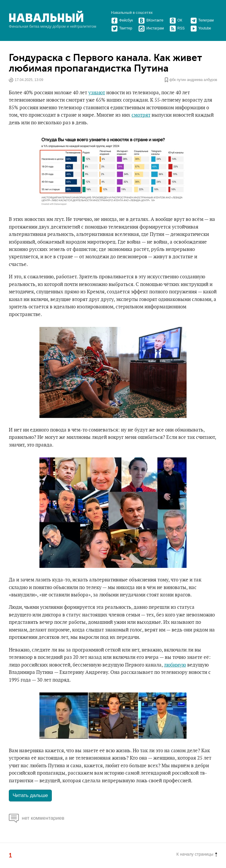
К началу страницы (197, 854)
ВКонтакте (151, 20)
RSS (177, 28)
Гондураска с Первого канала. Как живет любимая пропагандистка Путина (105, 63)
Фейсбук (122, 20)
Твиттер (122, 28)
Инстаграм (151, 28)
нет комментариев (36, 818)
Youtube (201, 28)
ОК (176, 20)
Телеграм (202, 20)
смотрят (141, 115)
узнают (97, 93)
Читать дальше (30, 795)
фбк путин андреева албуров (193, 80)
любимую (175, 665)
